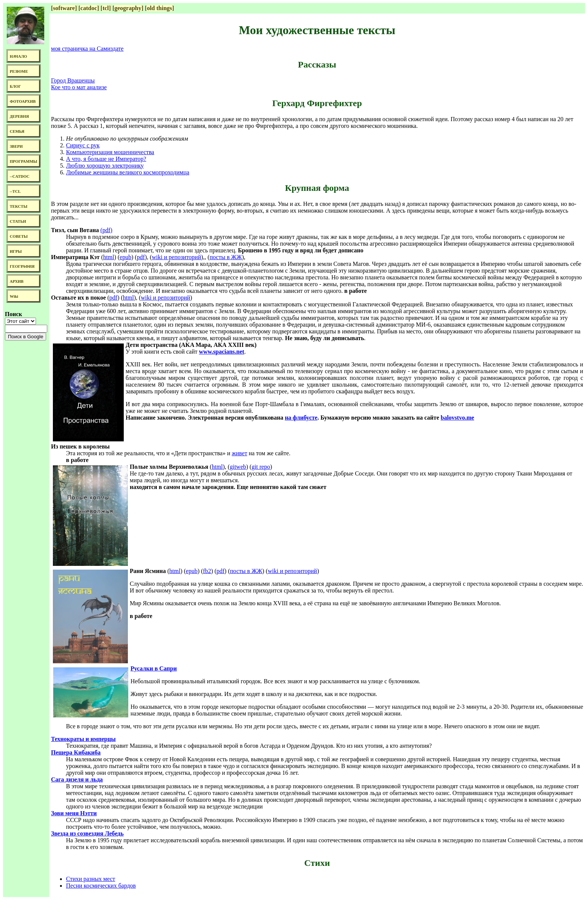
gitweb (238, 467)
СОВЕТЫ (19, 236)
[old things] (159, 8)
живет (239, 453)
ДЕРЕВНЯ (19, 116)
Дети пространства (151, 345)
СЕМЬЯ (17, 131)
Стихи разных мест (91, 879)
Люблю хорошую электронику (105, 166)
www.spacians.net (222, 352)
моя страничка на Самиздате (87, 49)
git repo (261, 467)
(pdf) (106, 230)
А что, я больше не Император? (106, 159)
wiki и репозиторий (176, 257)
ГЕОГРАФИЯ (22, 266)
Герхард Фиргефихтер (317, 103)
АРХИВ (17, 281)
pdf (141, 257)
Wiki (14, 296)
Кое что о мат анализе (79, 87)
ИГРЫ (16, 251)
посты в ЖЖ (226, 257)
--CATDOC (20, 176)
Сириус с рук (83, 145)
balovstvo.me (457, 418)
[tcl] (106, 8)
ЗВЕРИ (16, 146)
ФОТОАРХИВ (23, 101)
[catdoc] (89, 8)
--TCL (15, 191)
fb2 (207, 571)
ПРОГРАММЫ (23, 161)
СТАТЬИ (18, 221)
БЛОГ (15, 86)
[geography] (128, 8)
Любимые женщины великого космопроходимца (128, 172)
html (109, 257)
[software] (64, 8)
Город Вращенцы (73, 80)
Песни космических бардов (101, 886)
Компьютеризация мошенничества (110, 152)
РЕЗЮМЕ (19, 71)
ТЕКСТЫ (19, 206)
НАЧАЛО (18, 56)
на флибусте (301, 418)
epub (125, 257)
